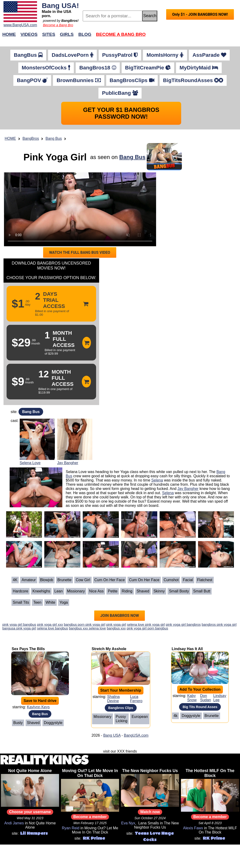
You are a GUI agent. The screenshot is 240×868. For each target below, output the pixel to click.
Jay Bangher (68, 463)
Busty (18, 723)
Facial (188, 580)
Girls (67, 34)
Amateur (29, 580)
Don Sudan (206, 698)
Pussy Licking (122, 719)
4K (15, 580)
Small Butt (202, 591)
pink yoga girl (116, 625)
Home (9, 34)
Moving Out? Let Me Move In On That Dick (90, 773)
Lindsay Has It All (187, 649)
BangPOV (32, 80)
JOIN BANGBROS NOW (120, 616)
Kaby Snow (192, 698)
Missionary (76, 591)
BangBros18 (98, 68)
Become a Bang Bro (58, 25)
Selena (157, 480)
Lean (59, 591)
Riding (127, 591)
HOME (10, 138)
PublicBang (120, 93)
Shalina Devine (113, 699)
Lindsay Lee (220, 698)
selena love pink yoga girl (146, 625)
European (140, 717)
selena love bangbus (52, 628)
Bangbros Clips (121, 708)
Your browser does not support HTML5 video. (80, 209)
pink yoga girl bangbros (183, 625)
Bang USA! (60, 5)
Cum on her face (110, 580)
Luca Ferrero (136, 699)
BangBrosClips (132, 80)
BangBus (28, 55)
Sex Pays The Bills (28, 649)
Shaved (143, 591)
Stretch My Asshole (109, 649)
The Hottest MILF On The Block (210, 773)
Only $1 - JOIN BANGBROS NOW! (200, 14)
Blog (85, 34)
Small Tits (21, 602)
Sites (49, 34)
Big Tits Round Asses (200, 707)
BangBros (31, 138)
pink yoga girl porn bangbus (147, 628)
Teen (37, 602)
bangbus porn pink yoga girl (84, 625)
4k (175, 716)
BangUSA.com (136, 735)
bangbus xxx (116, 628)
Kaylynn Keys (38, 707)
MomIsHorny (165, 55)
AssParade (209, 55)
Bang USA (112, 735)
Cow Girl (83, 580)
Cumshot (171, 580)
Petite (113, 591)
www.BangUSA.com (20, 25)
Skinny (159, 591)
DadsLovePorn (72, 55)
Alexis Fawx (193, 828)
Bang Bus (54, 138)
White (51, 602)
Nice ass (96, 591)
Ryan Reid (71, 828)
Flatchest (205, 580)
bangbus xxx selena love (87, 628)
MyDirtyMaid (199, 68)
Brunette (64, 580)
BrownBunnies (79, 80)
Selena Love (30, 463)
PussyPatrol (120, 55)
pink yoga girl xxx (50, 625)
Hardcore (21, 591)
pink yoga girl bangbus (19, 625)
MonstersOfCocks (46, 68)
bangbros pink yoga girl (219, 625)
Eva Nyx (128, 823)
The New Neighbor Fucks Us (150, 771)
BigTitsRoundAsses (193, 80)
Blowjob (47, 580)
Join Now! (194, 37)
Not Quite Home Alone (30, 771)
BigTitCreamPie (148, 68)
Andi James (14, 823)
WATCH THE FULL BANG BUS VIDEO (80, 252)
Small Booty (179, 591)
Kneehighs (41, 591)
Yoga (64, 602)
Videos (29, 34)
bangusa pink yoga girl (19, 628)
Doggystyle (53, 723)
